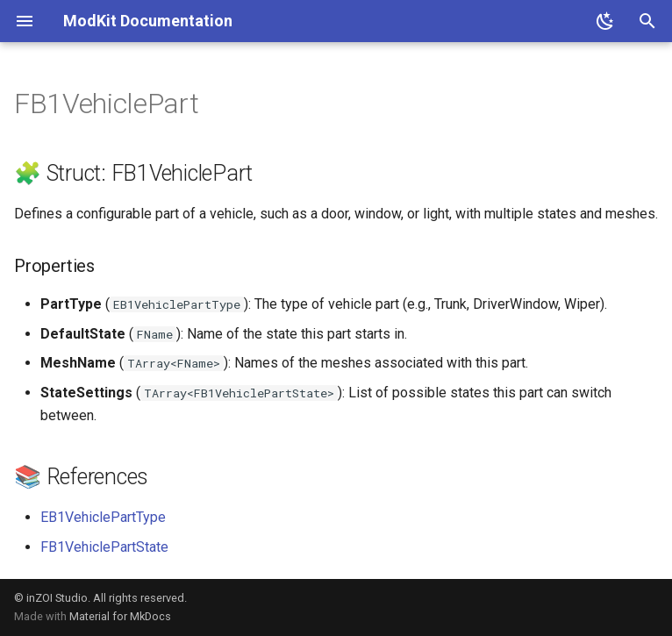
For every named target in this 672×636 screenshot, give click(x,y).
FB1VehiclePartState (104, 547)
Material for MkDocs (120, 616)
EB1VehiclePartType (103, 517)
